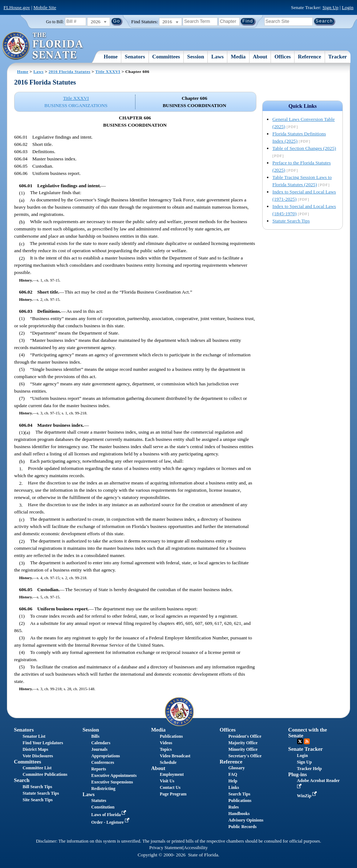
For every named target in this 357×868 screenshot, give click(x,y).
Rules (234, 807)
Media (238, 57)
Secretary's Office (245, 756)
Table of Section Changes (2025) (304, 148)
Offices (283, 57)
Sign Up (330, 7)
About (260, 57)
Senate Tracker (306, 749)
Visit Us (167, 781)
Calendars (101, 743)
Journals (99, 749)
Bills (95, 736)
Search (22, 780)
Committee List (37, 768)
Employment (172, 774)
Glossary (237, 768)
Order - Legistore (111, 822)
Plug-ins (298, 774)
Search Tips (239, 794)
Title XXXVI (108, 71)
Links (234, 787)
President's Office (245, 736)
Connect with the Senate (308, 732)
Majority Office (243, 743)
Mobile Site (45, 7)
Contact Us (170, 787)
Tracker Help (310, 769)
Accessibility (196, 848)
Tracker (338, 57)
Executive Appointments (114, 775)
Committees (166, 57)
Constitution (103, 807)
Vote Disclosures (38, 756)
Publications (171, 736)
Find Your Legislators (43, 743)
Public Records (243, 827)
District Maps (35, 749)
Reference (309, 57)
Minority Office (243, 749)
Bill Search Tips (37, 787)
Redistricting (103, 789)
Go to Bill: (55, 22)
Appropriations (106, 756)
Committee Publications (45, 774)
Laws (218, 57)
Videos (166, 743)
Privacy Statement (166, 848)
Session (196, 57)
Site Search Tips (38, 800)
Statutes (99, 801)
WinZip (308, 796)
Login (348, 7)
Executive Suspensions (112, 782)
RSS (307, 741)
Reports (99, 769)
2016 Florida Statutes (70, 71)
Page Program (173, 794)
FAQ (233, 774)
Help (233, 781)
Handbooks (239, 814)
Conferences (103, 762)
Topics (166, 749)
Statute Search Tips (291, 221)
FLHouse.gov (17, 7)
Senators (135, 57)
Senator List (34, 736)
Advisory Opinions (246, 820)
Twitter (300, 741)
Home (111, 57)
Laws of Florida (109, 815)
